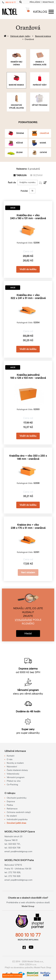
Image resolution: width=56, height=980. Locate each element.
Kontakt (11, 756)
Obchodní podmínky (17, 798)
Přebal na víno (14, 781)
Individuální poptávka (17, 819)
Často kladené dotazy (17, 770)
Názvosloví (12, 767)
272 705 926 (14, 872)
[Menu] (42, 12)
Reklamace (12, 809)
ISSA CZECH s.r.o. (28, 964)
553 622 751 (14, 844)
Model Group (28, 906)
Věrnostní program (16, 777)
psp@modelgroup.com (22, 880)
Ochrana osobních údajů (19, 812)
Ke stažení (12, 816)
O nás (10, 759)
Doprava (11, 801)
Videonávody (13, 774)
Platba (10, 805)
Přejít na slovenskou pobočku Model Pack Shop (28, 967)
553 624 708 (14, 848)
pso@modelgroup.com (21, 851)
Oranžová (29, 39)
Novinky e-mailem (15, 763)
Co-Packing (12, 784)
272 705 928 (14, 876)
